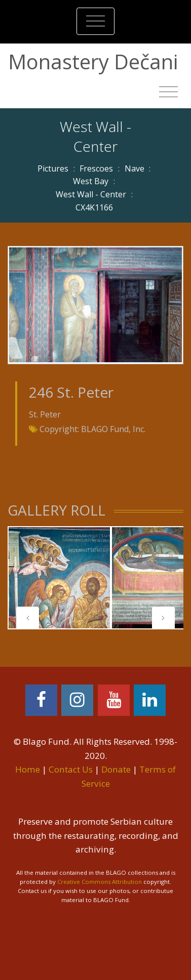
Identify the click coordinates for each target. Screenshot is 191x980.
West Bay (91, 181)
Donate (116, 769)
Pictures (53, 168)
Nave (135, 168)
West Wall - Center (91, 194)
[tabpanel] (59, 578)
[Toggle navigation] (95, 21)
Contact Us (71, 769)
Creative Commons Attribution (100, 882)
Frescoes (96, 168)
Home (28, 769)
